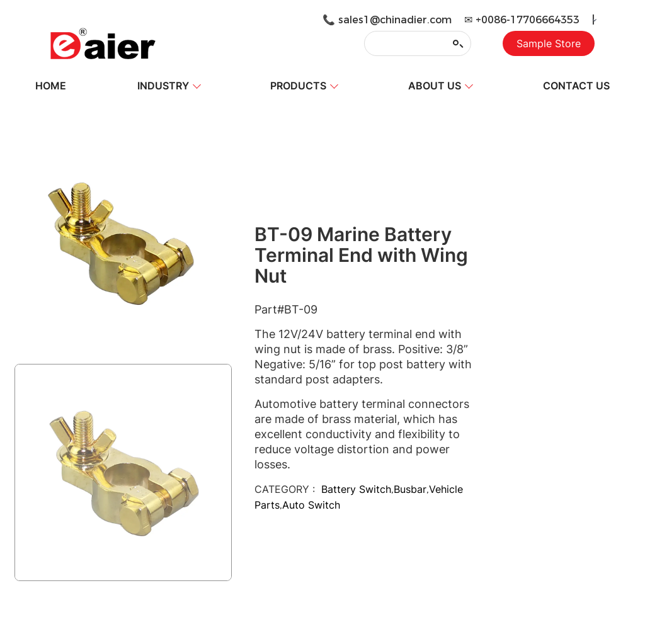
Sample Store (549, 43)
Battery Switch (356, 489)
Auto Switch (311, 505)
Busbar (410, 489)
